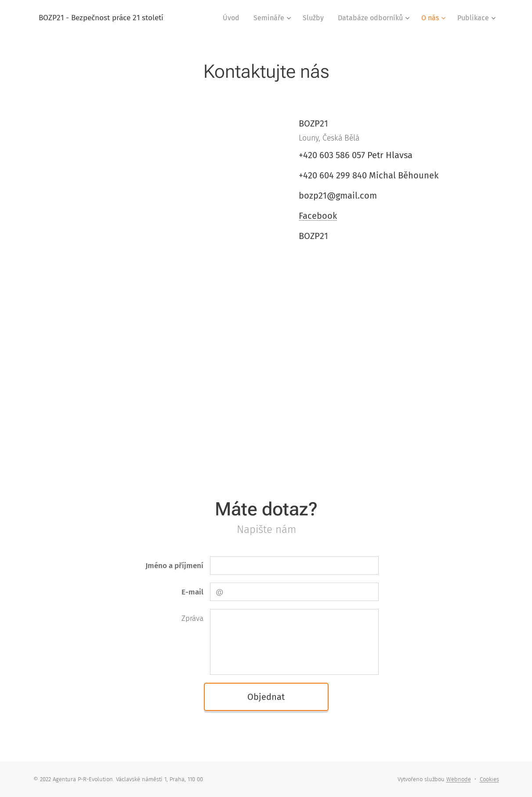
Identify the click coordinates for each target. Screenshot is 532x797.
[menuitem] (233, 18)
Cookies (489, 779)
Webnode (459, 779)
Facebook (318, 216)
